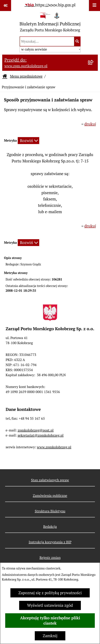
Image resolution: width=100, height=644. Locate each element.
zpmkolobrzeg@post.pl (36, 430)
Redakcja (50, 526)
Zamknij (50, 636)
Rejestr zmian (50, 558)
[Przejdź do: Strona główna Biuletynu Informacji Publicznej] (5, 76)
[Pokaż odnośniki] (6, 6)
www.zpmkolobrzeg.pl (54, 447)
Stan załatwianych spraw (50, 480)
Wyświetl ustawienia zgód (50, 605)
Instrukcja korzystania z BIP (50, 542)
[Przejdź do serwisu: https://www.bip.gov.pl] (50, 5)
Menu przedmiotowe (26, 76)
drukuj (90, 124)
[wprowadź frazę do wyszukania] (47, 41)
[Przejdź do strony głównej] (50, 23)
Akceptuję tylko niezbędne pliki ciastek (50, 621)
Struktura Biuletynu (50, 511)
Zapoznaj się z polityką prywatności (50, 593)
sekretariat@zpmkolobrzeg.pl (41, 435)
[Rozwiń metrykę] (28, 141)
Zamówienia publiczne (50, 496)
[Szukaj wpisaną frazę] (77, 41)
